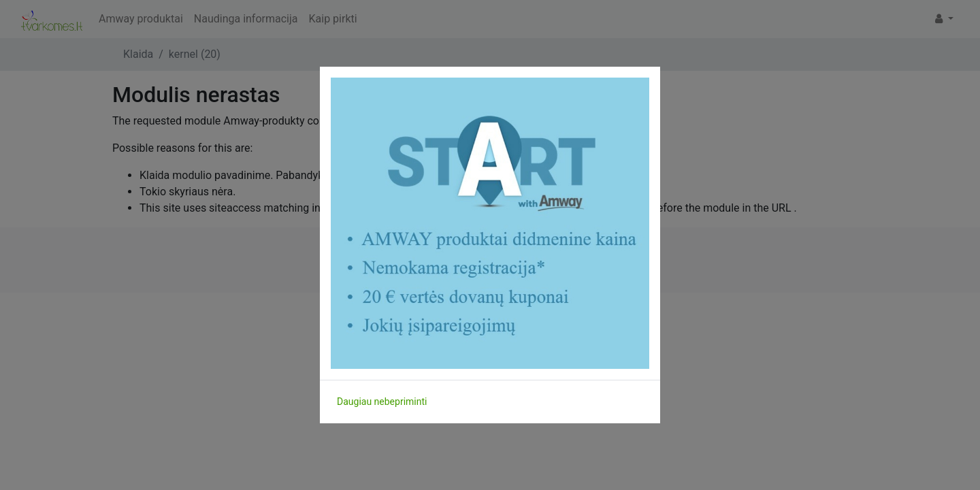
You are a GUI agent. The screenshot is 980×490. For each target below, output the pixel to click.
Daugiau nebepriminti (382, 402)
